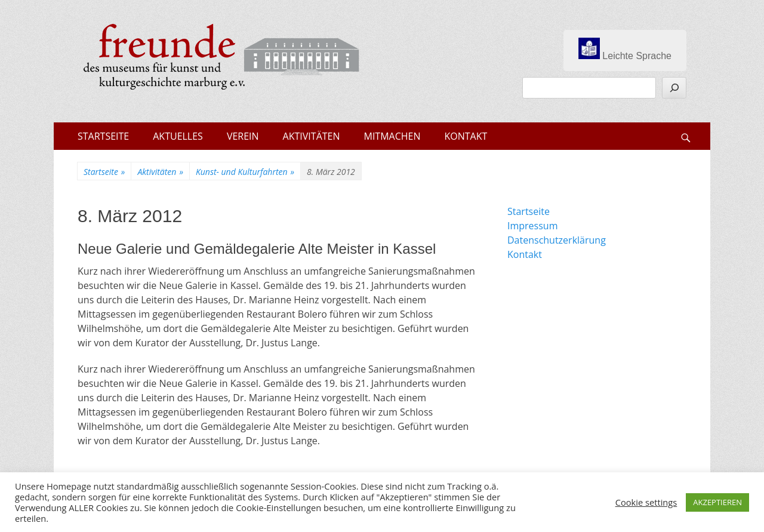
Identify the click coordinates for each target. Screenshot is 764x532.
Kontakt (525, 254)
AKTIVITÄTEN (312, 136)
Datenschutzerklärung (557, 240)
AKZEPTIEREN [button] (717, 502)
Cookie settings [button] (646, 502)
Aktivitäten (160, 172)
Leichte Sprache (625, 49)
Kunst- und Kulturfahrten (245, 172)
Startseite (104, 172)
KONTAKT (466, 136)
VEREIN (243, 136)
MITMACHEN (392, 136)
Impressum (532, 226)
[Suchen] (674, 88)
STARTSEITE (103, 136)
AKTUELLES (178, 136)
